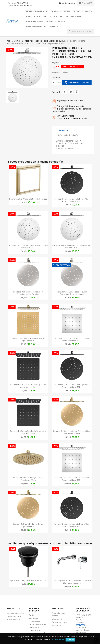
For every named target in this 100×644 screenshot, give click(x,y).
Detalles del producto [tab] (68, 135)
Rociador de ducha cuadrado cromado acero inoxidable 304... (72, 340)
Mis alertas (57, 625)
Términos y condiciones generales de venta (38, 630)
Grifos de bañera (53, 16)
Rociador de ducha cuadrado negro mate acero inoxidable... (28, 386)
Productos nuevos (14, 616)
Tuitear (71, 92)
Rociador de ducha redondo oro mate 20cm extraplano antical (72, 432)
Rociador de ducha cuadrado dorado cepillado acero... (28, 340)
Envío (32, 615)
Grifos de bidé (33, 16)
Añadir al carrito (77, 83)
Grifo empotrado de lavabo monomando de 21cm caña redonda (72, 582)
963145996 (22, 3)
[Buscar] (80, 31)
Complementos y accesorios (41, 26)
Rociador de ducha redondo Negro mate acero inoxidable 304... (72, 200)
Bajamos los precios (15, 613)
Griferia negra (73, 16)
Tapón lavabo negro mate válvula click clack (28, 580)
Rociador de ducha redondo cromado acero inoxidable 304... (28, 247)
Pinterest (77, 92)
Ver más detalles (58, 639)
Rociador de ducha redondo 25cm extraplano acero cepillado (28, 293)
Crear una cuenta (60, 622)
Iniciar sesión (58, 619)
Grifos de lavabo (82, 11)
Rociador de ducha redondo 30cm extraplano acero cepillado (72, 293)
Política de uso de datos (21, 6)
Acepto (70, 640)
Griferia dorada (34, 21)
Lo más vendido (13, 620)
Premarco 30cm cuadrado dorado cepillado (28, 199)
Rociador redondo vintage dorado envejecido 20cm (28, 479)
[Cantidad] (55, 83)
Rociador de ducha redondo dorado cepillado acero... (28, 525)
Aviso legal (34, 618)
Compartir (65, 92)
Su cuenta (58, 608)
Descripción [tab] (63, 130)
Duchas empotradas (36, 11)
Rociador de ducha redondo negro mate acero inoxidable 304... (72, 386)
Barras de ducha (60, 11)
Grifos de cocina (55, 21)
